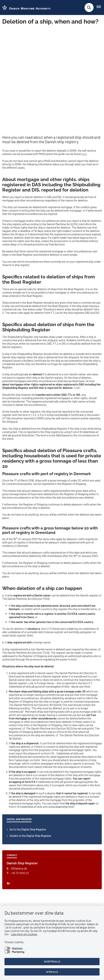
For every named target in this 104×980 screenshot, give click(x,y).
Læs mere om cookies (24, 934)
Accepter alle (52, 961)
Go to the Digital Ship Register (28, 733)
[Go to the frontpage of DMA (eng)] (25, 8)
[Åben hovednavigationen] (100, 7)
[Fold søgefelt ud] (89, 7)
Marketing (18, 952)
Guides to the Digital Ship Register (31, 739)
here (84, 57)
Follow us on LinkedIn (19, 835)
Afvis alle (52, 972)
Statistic (17, 948)
